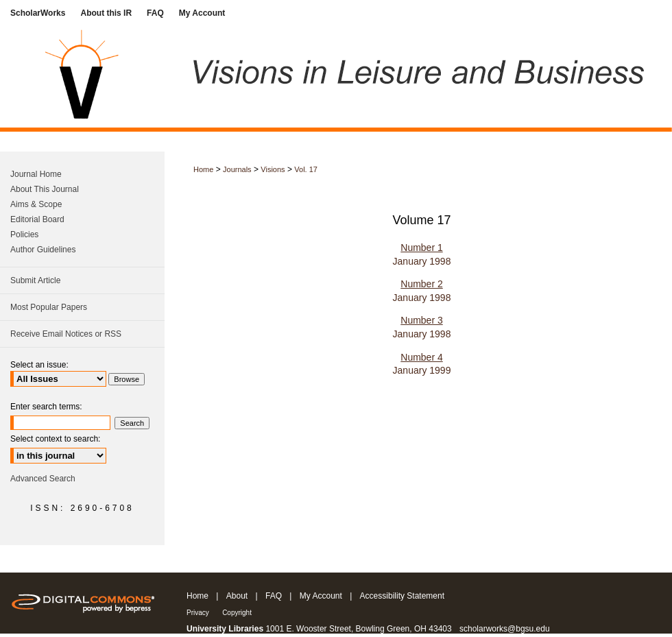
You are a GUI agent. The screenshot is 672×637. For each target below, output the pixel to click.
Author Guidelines (43, 250)
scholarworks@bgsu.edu (505, 629)
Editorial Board (37, 219)
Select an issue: (39, 365)
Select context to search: (55, 439)
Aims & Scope (36, 204)
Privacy (198, 613)
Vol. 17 (306, 169)
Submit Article (35, 280)
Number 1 (421, 248)
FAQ (274, 596)
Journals (237, 169)
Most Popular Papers (49, 307)
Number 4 (421, 357)
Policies (24, 235)
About (237, 596)
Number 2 (421, 284)
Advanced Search (43, 479)
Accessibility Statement (402, 596)
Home (203, 169)
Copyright (237, 613)
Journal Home (36, 174)
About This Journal (45, 189)
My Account (321, 596)
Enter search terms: (46, 407)
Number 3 (421, 320)
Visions (273, 169)
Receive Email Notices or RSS (66, 334)
